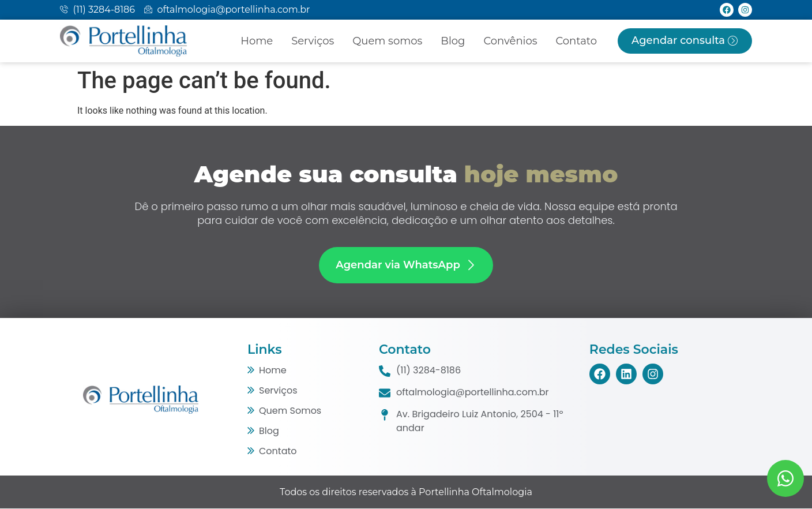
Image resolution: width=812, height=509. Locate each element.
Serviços (313, 41)
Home (257, 41)
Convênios (510, 41)
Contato (576, 41)
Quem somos (387, 41)
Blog (453, 41)
